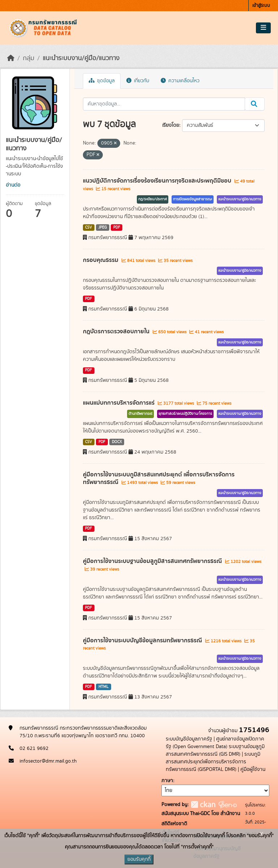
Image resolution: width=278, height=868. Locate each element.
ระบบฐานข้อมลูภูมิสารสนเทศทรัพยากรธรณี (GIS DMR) (215, 750)
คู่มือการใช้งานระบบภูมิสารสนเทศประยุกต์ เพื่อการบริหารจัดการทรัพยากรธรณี (159, 478)
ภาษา (167, 781)
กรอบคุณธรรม (101, 260)
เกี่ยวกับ (138, 81)
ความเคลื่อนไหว (180, 81)
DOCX (117, 442)
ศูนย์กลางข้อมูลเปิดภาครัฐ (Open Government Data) (215, 743)
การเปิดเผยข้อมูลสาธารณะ (193, 199)
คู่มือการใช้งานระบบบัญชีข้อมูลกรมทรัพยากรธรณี (143, 640)
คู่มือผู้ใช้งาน (253, 769)
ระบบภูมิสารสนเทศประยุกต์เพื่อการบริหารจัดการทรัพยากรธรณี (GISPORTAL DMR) (213, 762)
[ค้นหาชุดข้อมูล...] (164, 104)
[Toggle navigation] (263, 28)
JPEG (103, 228)
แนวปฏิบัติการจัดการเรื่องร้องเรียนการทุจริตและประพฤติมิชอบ (158, 181)
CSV (89, 228)
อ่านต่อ (13, 185)
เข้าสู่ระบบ (261, 6)
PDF (117, 228)
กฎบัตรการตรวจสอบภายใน (117, 331)
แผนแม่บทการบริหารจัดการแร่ (119, 403)
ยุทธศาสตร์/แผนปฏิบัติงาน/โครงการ (185, 414)
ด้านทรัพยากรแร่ (140, 414)
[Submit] (255, 104)
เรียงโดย (171, 125)
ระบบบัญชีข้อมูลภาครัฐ (189, 739)
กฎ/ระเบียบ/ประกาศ (153, 199)
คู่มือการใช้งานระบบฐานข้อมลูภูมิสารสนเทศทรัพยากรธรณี (153, 561)
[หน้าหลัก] (11, 58)
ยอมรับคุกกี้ (139, 859)
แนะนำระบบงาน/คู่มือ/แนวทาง (81, 58)
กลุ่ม (29, 58)
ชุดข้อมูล (102, 81)
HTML (104, 687)
